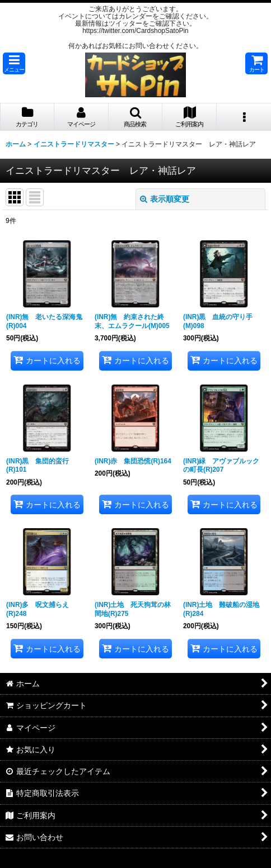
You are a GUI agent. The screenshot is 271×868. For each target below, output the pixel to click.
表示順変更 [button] (165, 199)
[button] (14, 63)
